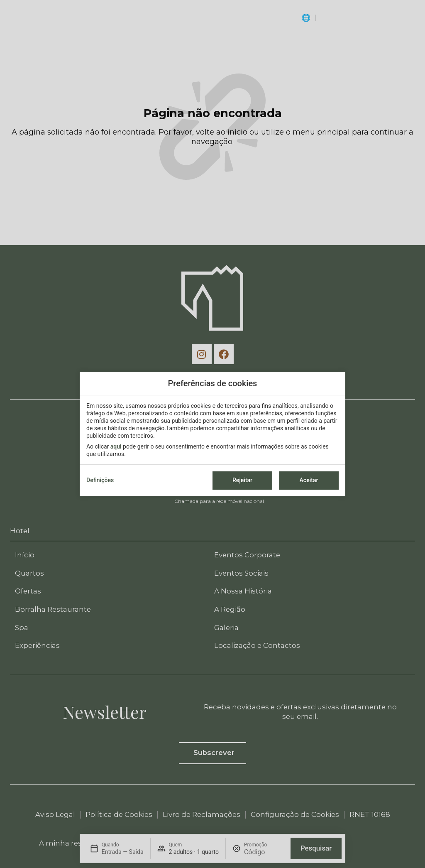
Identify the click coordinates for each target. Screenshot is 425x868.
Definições (100, 480)
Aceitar (309, 480)
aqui (116, 446)
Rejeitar (242, 480)
